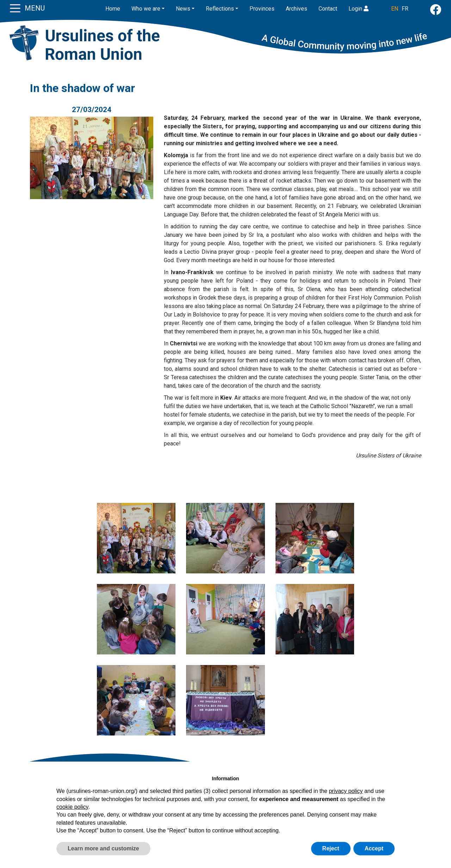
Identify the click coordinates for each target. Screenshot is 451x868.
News (183, 9)
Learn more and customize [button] (103, 848)
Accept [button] (374, 848)
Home (113, 9)
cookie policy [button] (72, 807)
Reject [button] (331, 848)
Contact (328, 9)
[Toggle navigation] (15, 8)
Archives (296, 9)
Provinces (262, 9)
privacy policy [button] (346, 791)
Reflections (220, 9)
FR (405, 9)
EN (395, 9)
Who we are (146, 9)
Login (359, 9)
